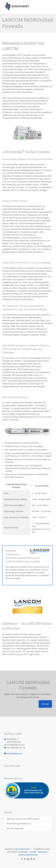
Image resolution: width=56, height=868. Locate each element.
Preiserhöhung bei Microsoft (19, 824)
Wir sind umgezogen (15, 828)
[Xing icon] (31, 859)
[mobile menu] (52, 5)
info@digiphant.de (14, 753)
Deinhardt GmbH (22, 849)
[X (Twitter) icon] (25, 859)
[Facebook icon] (22, 859)
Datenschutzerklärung (28, 855)
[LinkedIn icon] (28, 859)
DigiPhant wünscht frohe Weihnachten (23, 819)
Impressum (43, 852)
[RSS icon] (34, 859)
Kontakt (33, 852)
